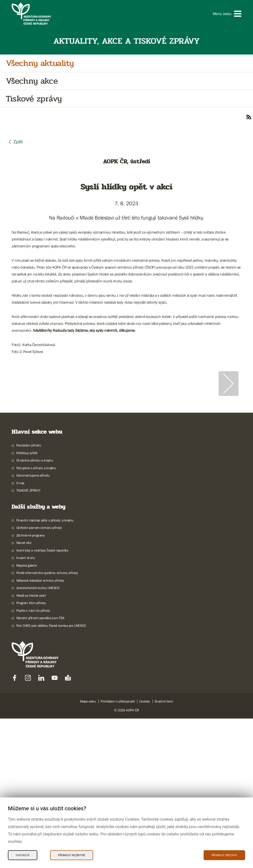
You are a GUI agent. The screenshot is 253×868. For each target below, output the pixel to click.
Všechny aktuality (40, 63)
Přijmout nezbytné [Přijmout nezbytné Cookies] (72, 855)
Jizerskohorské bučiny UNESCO (38, 737)
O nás (20, 632)
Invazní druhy (26, 707)
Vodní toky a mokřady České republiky (42, 700)
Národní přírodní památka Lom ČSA (40, 767)
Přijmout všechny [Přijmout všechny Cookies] (224, 855)
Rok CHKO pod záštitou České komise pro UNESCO (51, 775)
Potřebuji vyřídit (27, 602)
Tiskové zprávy (34, 99)
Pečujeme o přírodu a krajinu (36, 617)
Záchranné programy (31, 685)
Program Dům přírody (31, 752)
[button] (227, 14)
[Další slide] (229, 458)
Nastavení (23, 855)
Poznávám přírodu (29, 595)
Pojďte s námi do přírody (33, 760)
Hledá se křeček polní (31, 745)
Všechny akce (32, 81)
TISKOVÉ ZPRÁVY (28, 640)
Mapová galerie (26, 715)
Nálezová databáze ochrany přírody (40, 730)
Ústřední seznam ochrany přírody (39, 677)
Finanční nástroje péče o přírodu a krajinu (45, 670)
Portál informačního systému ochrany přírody (47, 722)
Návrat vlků (24, 692)
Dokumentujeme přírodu (33, 625)
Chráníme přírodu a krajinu (35, 610)
